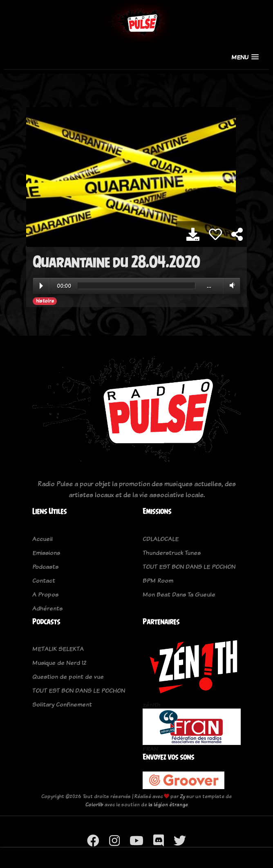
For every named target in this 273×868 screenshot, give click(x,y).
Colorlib (94, 804)
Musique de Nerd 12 (59, 663)
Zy (182, 796)
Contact (44, 580)
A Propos (45, 594)
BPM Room (158, 580)
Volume (231, 285)
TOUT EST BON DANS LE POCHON (189, 566)
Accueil (43, 539)
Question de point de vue (68, 676)
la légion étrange (168, 804)
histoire (45, 301)
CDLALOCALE (161, 539)
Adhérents (47, 608)
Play (41, 286)
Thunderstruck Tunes (172, 553)
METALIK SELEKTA (58, 649)
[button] (245, 57)
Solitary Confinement (62, 704)
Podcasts (45, 566)
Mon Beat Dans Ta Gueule (179, 594)
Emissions (46, 553)
